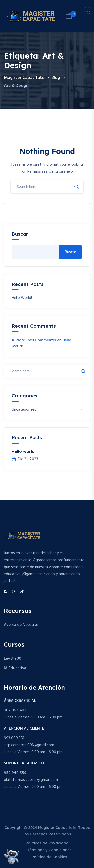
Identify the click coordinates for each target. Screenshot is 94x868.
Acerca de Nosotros (21, 625)
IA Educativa (15, 668)
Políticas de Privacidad (47, 843)
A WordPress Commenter (34, 340)
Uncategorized (24, 410)
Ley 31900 (12, 659)
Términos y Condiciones (49, 850)
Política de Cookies (49, 857)
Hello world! (22, 298)
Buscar (20, 234)
